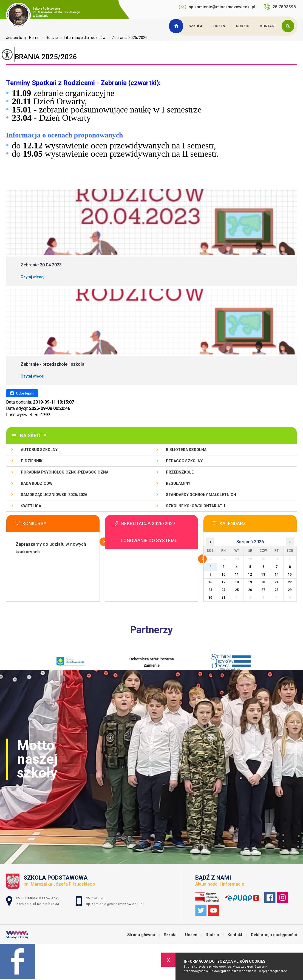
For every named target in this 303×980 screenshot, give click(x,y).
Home (34, 38)
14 (277, 575)
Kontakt (268, 26)
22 (290, 582)
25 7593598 (280, 7)
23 (210, 590)
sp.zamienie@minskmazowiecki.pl (217, 7)
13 (263, 575)
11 (237, 575)
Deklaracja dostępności (274, 935)
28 (277, 590)
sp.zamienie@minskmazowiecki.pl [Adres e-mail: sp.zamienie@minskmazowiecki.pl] (115, 904)
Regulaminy (178, 483)
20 (263, 582)
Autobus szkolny (39, 450)
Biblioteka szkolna (186, 450)
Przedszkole (180, 472)
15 (290, 575)
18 (237, 582)
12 (250, 575)
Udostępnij (22, 393)
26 (250, 590)
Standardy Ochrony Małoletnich (201, 495)
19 (250, 582)
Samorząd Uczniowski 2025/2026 (54, 495)
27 (263, 590)
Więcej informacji (104, 542)
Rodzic (243, 26)
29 (290, 590)
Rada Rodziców (37, 483)
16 (210, 582)
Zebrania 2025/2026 (42, 57)
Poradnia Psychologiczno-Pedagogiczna (65, 472)
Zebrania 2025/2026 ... (128, 38)
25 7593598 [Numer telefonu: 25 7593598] (96, 898)
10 (223, 575)
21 (277, 582)
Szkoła (196, 26)
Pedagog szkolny (184, 461)
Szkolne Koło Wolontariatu (196, 506)
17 (223, 582)
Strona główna (177, 26)
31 (223, 598)
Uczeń (219, 26)
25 (237, 590)
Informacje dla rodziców (82, 38)
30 (210, 598)
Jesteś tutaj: (18, 38)
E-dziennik (32, 461)
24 (223, 590)
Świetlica (31, 506)
